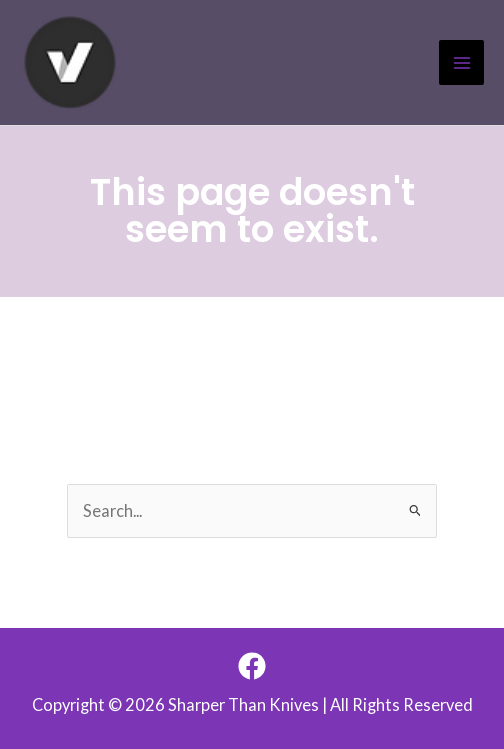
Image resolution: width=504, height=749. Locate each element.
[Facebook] (252, 666)
